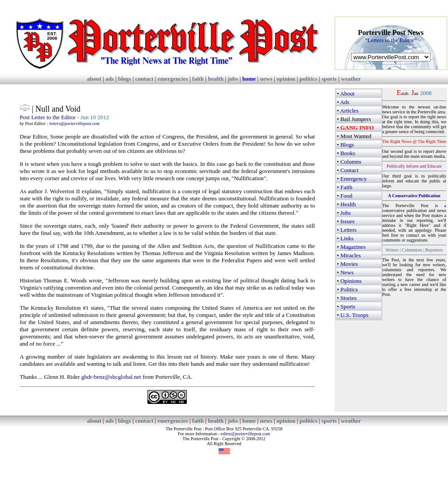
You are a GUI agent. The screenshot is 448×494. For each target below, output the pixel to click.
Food (347, 196)
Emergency (354, 179)
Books (348, 153)
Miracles (351, 255)
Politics (349, 289)
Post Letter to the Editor (48, 117)
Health (348, 204)
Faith (347, 187)
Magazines (353, 247)
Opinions (351, 281)
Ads (345, 102)
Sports (348, 306)
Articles (349, 110)
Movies (349, 264)
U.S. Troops (355, 315)
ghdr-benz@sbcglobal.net (111, 377)
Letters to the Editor (391, 40)
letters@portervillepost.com (74, 123)
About (347, 93)
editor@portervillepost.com (245, 434)
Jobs (346, 213)
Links (347, 238)
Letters (349, 230)
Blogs (347, 145)
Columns (351, 162)
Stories (349, 298)
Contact (349, 170)
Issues (348, 221)
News (347, 272)
